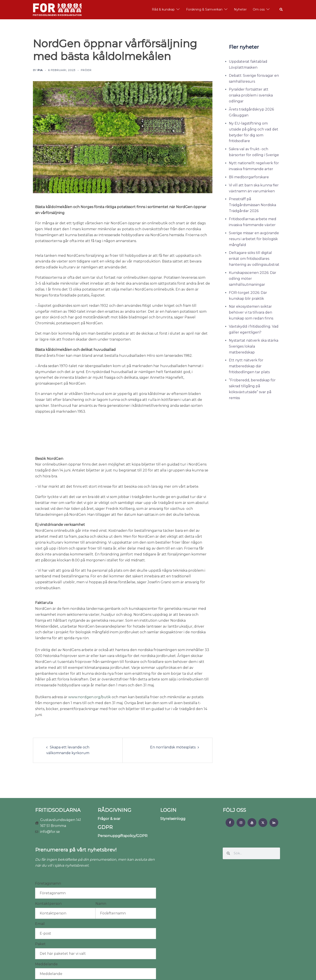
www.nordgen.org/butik (90, 669)
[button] (281, 10)
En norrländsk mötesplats (173, 719)
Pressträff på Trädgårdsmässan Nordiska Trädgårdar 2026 (252, 205)
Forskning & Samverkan (204, 9)
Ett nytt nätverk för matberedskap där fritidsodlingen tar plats (249, 366)
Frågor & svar (109, 791)
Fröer (86, 70)
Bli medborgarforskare (249, 177)
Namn (101, 876)
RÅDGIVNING (114, 782)
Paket (40, 916)
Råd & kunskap (163, 9)
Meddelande (46, 936)
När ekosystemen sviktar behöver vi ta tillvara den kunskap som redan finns (251, 312)
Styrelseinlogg (173, 791)
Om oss (259, 9)
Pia (40, 70)
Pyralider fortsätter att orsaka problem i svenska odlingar (251, 95)
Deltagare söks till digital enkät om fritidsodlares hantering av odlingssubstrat (254, 259)
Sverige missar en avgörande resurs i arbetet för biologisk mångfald (254, 239)
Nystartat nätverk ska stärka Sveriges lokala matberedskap (254, 346)
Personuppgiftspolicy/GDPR (123, 808)
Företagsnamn (48, 856)
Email (40, 896)
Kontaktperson (48, 876)
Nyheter (240, 9)
